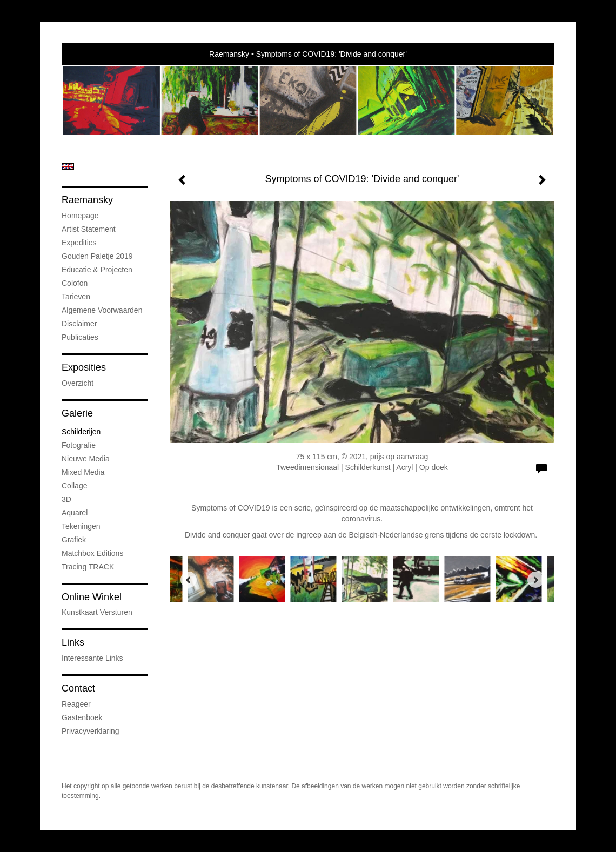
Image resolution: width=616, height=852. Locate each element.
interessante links (92, 658)
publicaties (80, 337)
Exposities (84, 367)
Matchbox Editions (92, 553)
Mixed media (83, 472)
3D (66, 499)
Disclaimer (79, 324)
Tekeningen (81, 526)
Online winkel (92, 597)
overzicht (78, 383)
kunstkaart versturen (97, 612)
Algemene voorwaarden (102, 310)
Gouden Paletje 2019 (97, 256)
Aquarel (75, 513)
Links (73, 642)
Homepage (80, 216)
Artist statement (89, 229)
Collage (74, 486)
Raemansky (229, 54)
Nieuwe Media (86, 459)
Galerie (77, 413)
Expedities (79, 243)
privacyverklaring (91, 731)
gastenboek (82, 717)
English (68, 166)
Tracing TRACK (88, 567)
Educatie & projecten (97, 270)
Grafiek (74, 540)
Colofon (75, 283)
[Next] (535, 580)
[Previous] (189, 580)
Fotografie (79, 445)
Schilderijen (81, 432)
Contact (78, 688)
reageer (76, 704)
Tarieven (76, 297)
